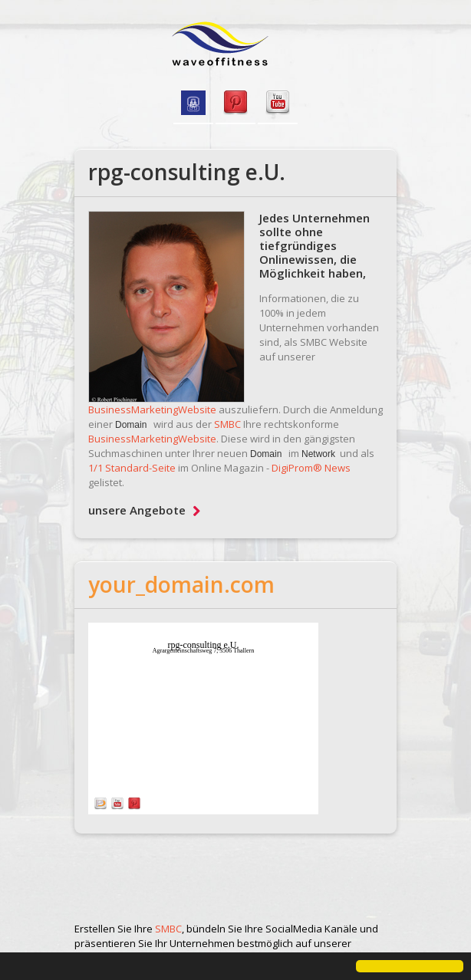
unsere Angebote (144, 510)
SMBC (227, 424)
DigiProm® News (311, 468)
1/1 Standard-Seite (132, 468)
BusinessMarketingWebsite (152, 409)
